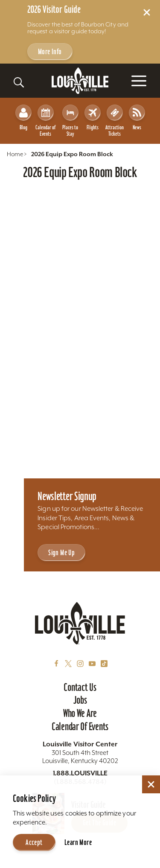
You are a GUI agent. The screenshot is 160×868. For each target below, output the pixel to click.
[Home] (80, 81)
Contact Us (80, 687)
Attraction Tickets (115, 121)
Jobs (80, 700)
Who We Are (80, 713)
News (137, 118)
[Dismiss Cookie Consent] (151, 784)
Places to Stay (70, 121)
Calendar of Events (45, 121)
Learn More (78, 842)
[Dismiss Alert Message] (147, 12)
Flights (93, 118)
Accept (34, 842)
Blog (23, 118)
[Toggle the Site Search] (19, 82)
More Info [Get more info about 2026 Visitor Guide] (50, 51)
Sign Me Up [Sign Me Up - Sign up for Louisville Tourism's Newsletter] (61, 552)
